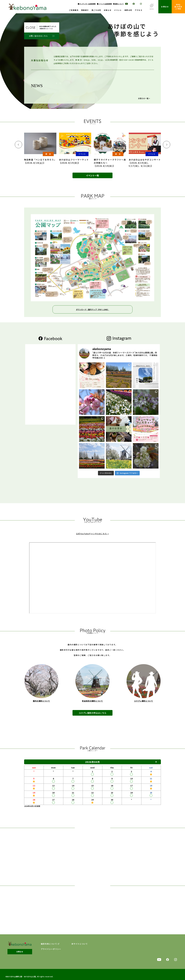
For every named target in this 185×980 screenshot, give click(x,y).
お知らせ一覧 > (144, 98)
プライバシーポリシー (51, 949)
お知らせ (108, 10)
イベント (118, 10)
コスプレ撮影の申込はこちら (92, 718)
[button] (18, 145)
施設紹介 (85, 10)
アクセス (139, 10)
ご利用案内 (74, 10)
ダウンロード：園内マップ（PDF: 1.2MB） (93, 309)
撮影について (118, 4)
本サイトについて (80, 944)
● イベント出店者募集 (104, 4)
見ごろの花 (96, 10)
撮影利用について (49, 944)
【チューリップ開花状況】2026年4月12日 (85, 85)
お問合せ (165, 7)
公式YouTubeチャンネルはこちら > (92, 538)
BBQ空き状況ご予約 (178, 7)
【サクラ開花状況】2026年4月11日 (82, 89)
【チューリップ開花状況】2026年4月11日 (85, 93)
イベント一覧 (92, 175)
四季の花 (128, 10)
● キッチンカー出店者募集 (87, 4)
